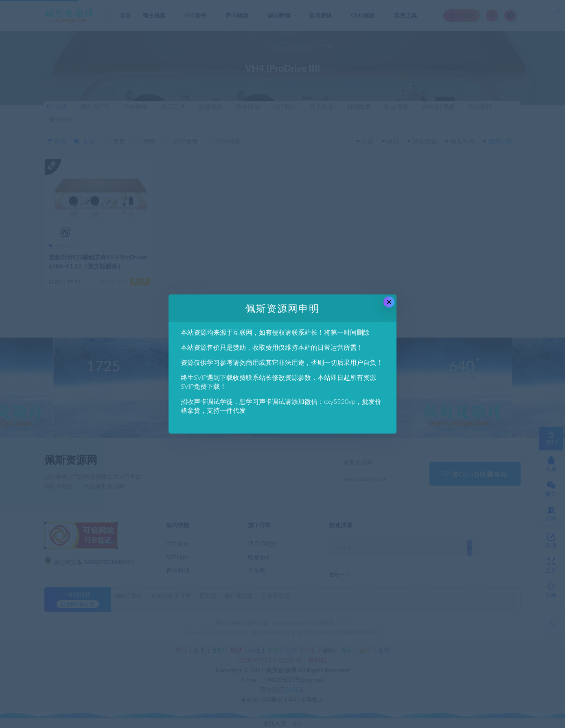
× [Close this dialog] (389, 302)
